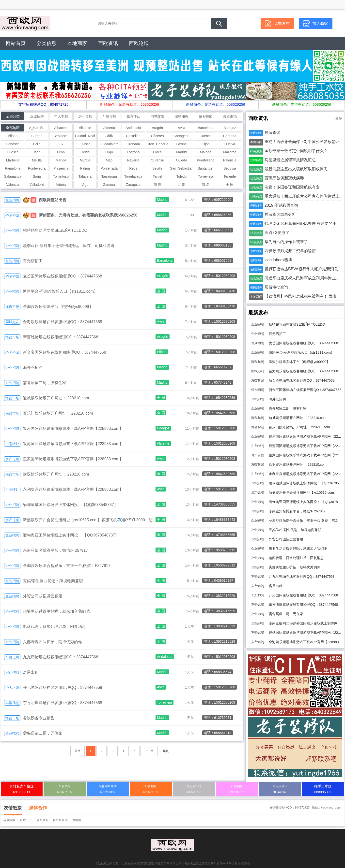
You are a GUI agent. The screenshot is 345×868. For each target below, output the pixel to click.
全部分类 (13, 116)
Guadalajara (109, 144)
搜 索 (219, 24)
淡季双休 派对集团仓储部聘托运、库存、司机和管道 (69, 246)
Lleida (85, 152)
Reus (133, 168)
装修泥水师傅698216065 (108, 789)
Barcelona (206, 128)
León (61, 152)
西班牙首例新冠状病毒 (284, 178)
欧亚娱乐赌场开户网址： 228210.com (56, 474)
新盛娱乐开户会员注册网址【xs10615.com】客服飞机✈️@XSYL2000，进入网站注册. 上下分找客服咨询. (115, 520)
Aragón (157, 128)
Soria (37, 176)
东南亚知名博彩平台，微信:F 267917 (55, 550)
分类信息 (47, 43)
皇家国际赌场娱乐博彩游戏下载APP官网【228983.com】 (73, 459)
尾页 (166, 751)
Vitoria (61, 185)
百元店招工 (33, 261)
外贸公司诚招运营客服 (43, 596)
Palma (85, 168)
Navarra (133, 160)
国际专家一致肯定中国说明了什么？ (296, 151)
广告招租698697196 (64, 789)
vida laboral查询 (279, 260)
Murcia (85, 160)
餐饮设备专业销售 (39, 718)
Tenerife (230, 176)
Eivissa (85, 144)
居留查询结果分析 (280, 214)
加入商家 (320, 23)
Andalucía (133, 128)
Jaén (37, 152)
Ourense (157, 160)
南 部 (157, 185)
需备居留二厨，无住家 (43, 733)
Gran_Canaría (157, 144)
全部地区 (13, 128)
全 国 (230, 185)
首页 (78, 751)
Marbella (13, 160)
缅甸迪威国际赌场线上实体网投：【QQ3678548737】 (70, 505)
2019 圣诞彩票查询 (281, 205)
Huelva (230, 144)
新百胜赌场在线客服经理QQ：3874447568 (61, 337)
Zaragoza (133, 185)
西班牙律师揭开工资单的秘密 (290, 251)
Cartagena (181, 136)
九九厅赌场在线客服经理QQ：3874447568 (61, 657)
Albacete (61, 128)
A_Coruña (37, 128)
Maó (109, 160)
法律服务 (182, 116)
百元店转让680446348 (280, 789)
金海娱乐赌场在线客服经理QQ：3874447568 (63, 322)
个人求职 (61, 116)
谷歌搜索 (9, 820)
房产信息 (85, 116)
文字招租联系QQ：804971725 (43, 104)
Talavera (85, 176)
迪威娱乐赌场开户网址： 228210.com (56, 398)
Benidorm (61, 136)
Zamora (109, 185)
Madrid (181, 152)
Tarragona (109, 176)
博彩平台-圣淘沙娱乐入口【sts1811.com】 (60, 291)
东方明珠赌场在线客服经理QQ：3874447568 (63, 703)
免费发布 (282, 23)
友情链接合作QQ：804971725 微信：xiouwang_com (305, 808)
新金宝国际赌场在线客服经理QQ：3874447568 (64, 352)
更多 (339, 118)
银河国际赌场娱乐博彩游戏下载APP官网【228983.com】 (73, 428)
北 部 (182, 185)
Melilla (37, 160)
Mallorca (230, 152)
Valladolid (37, 185)
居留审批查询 (276, 287)
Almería (109, 128)
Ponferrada (109, 168)
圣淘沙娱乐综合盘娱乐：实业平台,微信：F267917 (67, 566)
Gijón (206, 144)
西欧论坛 (139, 43)
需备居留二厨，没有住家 (45, 383)
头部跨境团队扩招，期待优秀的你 (52, 642)
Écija (37, 144)
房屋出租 (31, 672)
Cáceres (157, 136)
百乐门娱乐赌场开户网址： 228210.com (58, 413)
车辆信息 (109, 116)
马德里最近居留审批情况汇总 (290, 160)
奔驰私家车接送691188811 (22, 789)
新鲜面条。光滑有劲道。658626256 (129, 104)
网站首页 (16, 43)
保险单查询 (60, 820)
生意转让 (133, 116)
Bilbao (13, 136)
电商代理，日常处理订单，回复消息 (54, 627)
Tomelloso (61, 176)
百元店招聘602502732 (194, 789)
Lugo (109, 152)
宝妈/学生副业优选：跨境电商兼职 (53, 581)
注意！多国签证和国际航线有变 (292, 187)
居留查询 (272, 133)
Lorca (157, 152)
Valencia (13, 185)
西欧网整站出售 (53, 200)
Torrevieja (206, 176)
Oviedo (181, 160)
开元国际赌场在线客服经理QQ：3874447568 (63, 687)
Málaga (206, 152)
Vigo (85, 185)
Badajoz (230, 128)
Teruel (157, 176)
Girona (181, 144)
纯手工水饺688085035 (323, 789)
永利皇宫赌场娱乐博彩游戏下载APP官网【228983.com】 (73, 489)
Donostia (13, 144)
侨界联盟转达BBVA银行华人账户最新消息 (301, 269)
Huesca (13, 152)
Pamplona (13, 168)
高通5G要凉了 (277, 233)
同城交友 (157, 116)
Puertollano (206, 160)
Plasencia (61, 168)
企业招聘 (37, 116)
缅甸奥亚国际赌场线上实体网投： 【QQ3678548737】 (71, 535)
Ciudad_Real (85, 136)
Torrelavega (133, 176)
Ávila (181, 128)
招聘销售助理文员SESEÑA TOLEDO (55, 230)
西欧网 (77, 820)
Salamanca (13, 176)
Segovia (230, 168)
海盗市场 (230, 116)
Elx (61, 144)
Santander (206, 168)
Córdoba (230, 136)
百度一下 (26, 820)
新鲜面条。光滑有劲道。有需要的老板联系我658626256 (88, 215)
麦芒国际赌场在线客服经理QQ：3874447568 (63, 276)
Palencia (230, 160)
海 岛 (206, 185)
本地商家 (77, 43)
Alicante (85, 128)
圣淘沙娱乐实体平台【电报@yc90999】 (58, 307)
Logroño (133, 152)
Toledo (181, 176)
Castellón (133, 136)
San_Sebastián (182, 168)
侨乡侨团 (206, 116)
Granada (133, 144)
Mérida (61, 160)
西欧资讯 (108, 43)
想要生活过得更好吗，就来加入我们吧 (56, 611)
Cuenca (205, 136)
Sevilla (157, 168)
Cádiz (109, 136)
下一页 (149, 751)
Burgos (37, 136)
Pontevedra (37, 168)
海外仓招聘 (33, 368)
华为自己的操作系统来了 (286, 242)
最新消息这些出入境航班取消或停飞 (296, 169)
